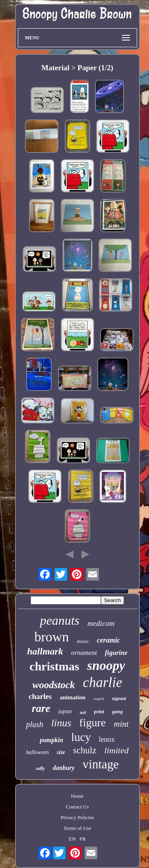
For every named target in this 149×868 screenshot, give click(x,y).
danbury (64, 768)
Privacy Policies (77, 817)
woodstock (53, 685)
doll (83, 713)
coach (99, 699)
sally (40, 768)
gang (117, 711)
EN (72, 839)
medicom (101, 623)
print (99, 712)
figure (92, 723)
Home (77, 796)
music (83, 641)
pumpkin (51, 740)
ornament (84, 653)
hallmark (45, 651)
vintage (101, 764)
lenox (107, 739)
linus (61, 723)
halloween (37, 752)
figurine (116, 653)
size (61, 752)
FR (83, 839)
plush (34, 724)
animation (73, 697)
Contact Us (77, 807)
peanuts (60, 620)
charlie (102, 682)
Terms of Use (77, 828)
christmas (54, 666)
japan (65, 711)
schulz (85, 750)
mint (121, 724)
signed (119, 699)
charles (40, 696)
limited (117, 750)
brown (51, 637)
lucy (81, 737)
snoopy (106, 666)
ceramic (109, 640)
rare (41, 708)
